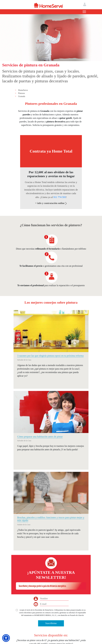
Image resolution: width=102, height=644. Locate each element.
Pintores (21, 93)
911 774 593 (60, 197)
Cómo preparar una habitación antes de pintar (40, 437)
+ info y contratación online (51, 203)
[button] (6, 638)
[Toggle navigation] (84, 12)
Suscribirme (51, 623)
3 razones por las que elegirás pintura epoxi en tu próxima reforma (50, 356)
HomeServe (23, 90)
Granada (22, 96)
